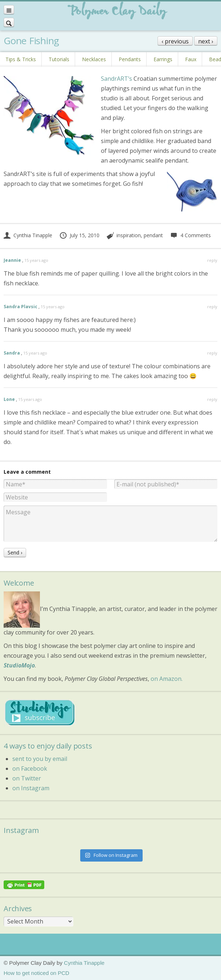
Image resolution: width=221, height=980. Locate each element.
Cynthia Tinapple (28, 235)
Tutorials (59, 59)
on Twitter (27, 778)
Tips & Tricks (21, 59)
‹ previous (175, 41)
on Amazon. (167, 679)
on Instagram (31, 788)
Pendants (130, 59)
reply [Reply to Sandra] (212, 353)
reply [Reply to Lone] (212, 399)
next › (206, 41)
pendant (153, 235)
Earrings (163, 59)
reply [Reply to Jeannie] (212, 260)
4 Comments (190, 235)
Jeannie (12, 260)
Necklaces (94, 59)
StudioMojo (19, 665)
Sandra (12, 353)
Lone (9, 399)
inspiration (129, 235)
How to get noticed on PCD (36, 973)
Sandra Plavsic (21, 307)
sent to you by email (40, 759)
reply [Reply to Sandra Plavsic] (212, 307)
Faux (191, 59)
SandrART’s (116, 79)
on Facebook (30, 768)
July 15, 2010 (79, 235)
